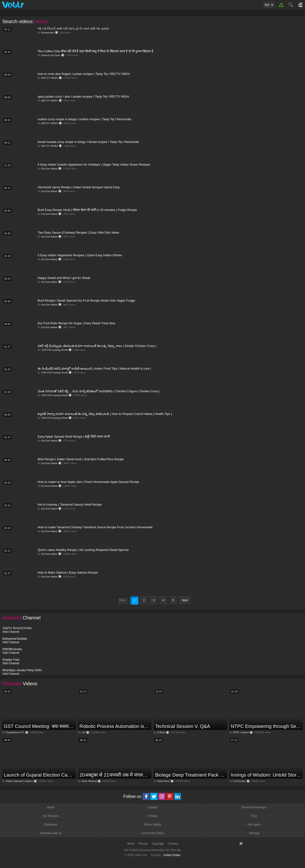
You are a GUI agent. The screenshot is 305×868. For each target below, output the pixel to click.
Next (185, 600)
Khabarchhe (48, 32)
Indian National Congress (20, 781)
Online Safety (152, 825)
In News (152, 816)
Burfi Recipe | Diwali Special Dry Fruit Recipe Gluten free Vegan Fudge (86, 301)
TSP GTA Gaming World (54, 350)
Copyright (158, 844)
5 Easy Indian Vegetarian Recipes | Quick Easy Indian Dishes (80, 255)
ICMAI (161, 732)
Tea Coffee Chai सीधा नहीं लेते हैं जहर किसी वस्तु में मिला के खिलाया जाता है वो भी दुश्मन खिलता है (95, 51)
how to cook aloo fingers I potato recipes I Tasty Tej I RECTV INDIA (84, 74)
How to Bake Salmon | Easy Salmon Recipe (68, 573)
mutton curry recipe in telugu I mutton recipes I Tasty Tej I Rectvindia (84, 119)
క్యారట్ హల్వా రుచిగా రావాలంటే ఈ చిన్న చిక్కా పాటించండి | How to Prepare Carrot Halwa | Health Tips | (105, 414)
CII (84, 732)
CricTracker (239, 781)
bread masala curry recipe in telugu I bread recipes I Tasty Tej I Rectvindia (88, 142)
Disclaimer (51, 825)
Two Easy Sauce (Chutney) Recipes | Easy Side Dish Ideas (78, 233)
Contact (152, 807)
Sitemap (254, 833)
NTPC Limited (241, 732)
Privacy (143, 844)
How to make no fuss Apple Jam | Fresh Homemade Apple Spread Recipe (88, 482)
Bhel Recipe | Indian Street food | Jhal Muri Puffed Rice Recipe (81, 459)
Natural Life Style (51, 55)
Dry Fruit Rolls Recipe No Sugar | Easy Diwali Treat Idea (76, 323)
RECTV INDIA (50, 78)
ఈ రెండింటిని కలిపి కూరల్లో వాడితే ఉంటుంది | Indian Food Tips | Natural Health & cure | (94, 369)
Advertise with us (51, 833)
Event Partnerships (254, 807)
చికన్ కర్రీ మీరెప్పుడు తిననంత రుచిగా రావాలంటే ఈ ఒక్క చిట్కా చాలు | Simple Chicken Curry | (97, 346)
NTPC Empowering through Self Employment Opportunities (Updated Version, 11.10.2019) (266, 726)
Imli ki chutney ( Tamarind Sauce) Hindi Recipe (70, 505)
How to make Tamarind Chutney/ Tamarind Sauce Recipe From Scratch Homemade (95, 527)
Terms (131, 844)
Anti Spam (254, 825)
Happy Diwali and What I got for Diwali (64, 278)
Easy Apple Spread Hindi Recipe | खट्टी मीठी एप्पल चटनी (74, 437)
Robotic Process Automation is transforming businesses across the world (115, 726)
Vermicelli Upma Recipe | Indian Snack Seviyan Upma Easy (79, 187)
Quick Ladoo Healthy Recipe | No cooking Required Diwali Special (83, 550)
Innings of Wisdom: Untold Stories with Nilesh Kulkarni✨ (266, 775)
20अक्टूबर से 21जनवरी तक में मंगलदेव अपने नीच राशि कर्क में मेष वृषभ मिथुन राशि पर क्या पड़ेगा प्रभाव (115, 775)
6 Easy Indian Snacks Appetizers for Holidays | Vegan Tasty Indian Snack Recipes (94, 165)
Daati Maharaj (89, 781)
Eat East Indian (49, 168)
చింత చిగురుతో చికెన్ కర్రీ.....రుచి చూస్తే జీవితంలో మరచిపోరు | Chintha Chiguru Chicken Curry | (99, 391)
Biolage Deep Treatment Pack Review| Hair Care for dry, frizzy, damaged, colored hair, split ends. (191, 775)
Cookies (173, 844)
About (51, 807)
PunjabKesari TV (15, 732)
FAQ (254, 816)
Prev (123, 600)
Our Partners (51, 816)
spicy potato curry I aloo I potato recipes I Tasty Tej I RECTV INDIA (83, 97)
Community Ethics (152, 833)
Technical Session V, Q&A (183, 726)
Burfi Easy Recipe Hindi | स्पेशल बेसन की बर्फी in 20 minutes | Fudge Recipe (87, 210)
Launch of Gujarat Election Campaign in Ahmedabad (39, 775)
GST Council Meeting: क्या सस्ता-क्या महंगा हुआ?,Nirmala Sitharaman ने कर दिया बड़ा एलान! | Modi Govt (39, 726)
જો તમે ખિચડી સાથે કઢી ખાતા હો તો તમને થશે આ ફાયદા (73, 29)
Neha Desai (164, 781)
